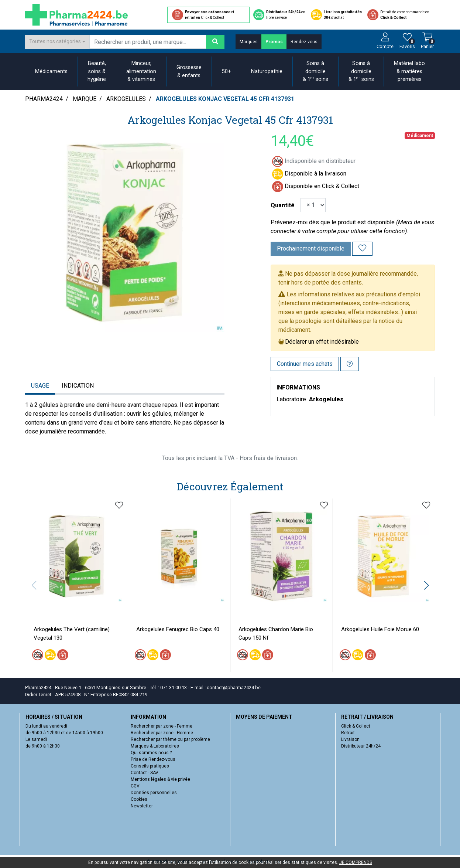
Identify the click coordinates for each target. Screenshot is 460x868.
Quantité (283, 205)
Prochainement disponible (311, 249)
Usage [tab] (40, 386)
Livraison (350, 739)
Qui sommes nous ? (151, 753)
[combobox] (57, 42)
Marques (249, 42)
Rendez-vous (304, 42)
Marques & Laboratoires (155, 746)
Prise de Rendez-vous (153, 759)
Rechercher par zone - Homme (162, 733)
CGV (135, 786)
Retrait (348, 733)
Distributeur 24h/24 (361, 746)
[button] (426, 585)
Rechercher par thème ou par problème (170, 739)
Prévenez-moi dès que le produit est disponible (333, 222)
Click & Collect (356, 726)
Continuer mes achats (305, 364)
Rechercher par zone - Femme (162, 726)
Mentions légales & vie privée (160, 779)
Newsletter (142, 806)
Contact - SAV (145, 773)
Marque (85, 99)
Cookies (139, 799)
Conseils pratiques (150, 766)
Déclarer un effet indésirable (322, 342)
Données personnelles (154, 793)
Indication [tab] (78, 386)
